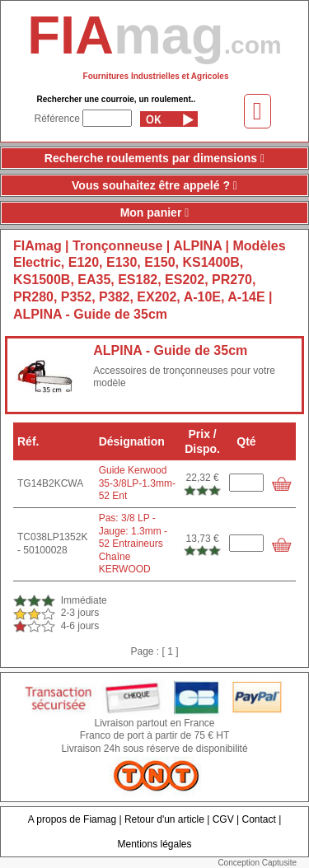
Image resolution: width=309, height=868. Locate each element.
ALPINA (197, 246)
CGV (223, 819)
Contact (259, 819)
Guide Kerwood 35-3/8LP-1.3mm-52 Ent (137, 483)
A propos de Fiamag (72, 819)
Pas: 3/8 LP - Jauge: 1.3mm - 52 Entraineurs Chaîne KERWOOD (133, 544)
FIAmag (37, 246)
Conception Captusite (257, 863)
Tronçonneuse (119, 246)
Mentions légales (154, 844)
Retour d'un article (164, 819)
